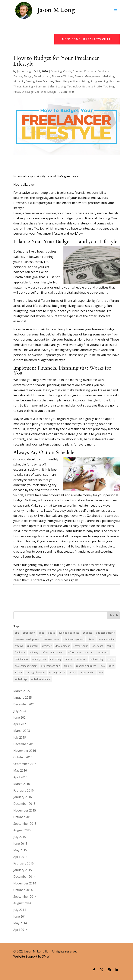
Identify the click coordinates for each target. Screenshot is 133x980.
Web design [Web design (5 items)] (21, 679)
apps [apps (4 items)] (41, 633)
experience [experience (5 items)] (97, 646)
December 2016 (24, 744)
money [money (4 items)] (68, 659)
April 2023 (20, 724)
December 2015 (24, 804)
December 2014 (24, 877)
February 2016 (24, 790)
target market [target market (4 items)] (87, 673)
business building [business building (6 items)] (105, 633)
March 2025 (22, 691)
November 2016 (25, 751)
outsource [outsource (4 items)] (81, 659)
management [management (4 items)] (39, 659)
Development (42, 76)
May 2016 (20, 770)
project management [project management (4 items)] (26, 666)
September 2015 (25, 824)
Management (93, 76)
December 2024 (24, 704)
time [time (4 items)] (100, 673)
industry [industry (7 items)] (34, 653)
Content (78, 71)
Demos (18, 76)
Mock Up (19, 81)
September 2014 (25, 897)
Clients (67, 71)
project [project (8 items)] (111, 659)
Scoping (61, 86)
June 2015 (20, 844)
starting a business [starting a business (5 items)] (36, 673)
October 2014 (23, 890)
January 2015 (23, 870)
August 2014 (22, 903)
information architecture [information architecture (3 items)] (81, 653)
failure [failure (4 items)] (110, 646)
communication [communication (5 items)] (106, 639)
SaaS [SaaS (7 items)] (102, 666)
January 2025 (23, 697)
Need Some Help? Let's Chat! (87, 39)
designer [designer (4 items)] (47, 646)
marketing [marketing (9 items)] (56, 659)
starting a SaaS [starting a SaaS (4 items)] (57, 673)
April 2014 (20, 930)
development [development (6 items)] (62, 646)
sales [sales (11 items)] (111, 666)
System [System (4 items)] (72, 673)
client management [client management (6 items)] (74, 639)
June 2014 (20, 916)
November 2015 (25, 810)
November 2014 (25, 883)
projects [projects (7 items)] (68, 666)
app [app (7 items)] (17, 633)
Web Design (48, 92)
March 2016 (22, 784)
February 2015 (24, 863)
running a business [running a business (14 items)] (86, 666)
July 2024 (20, 711)
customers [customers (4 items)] (33, 646)
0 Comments (67, 92)
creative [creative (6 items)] (19, 646)
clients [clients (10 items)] (91, 639)
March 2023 (22, 731)
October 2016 (23, 757)
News (58, 81)
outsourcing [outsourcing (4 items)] (97, 659)
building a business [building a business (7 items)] (69, 633)
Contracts (90, 71)
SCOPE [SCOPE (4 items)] (18, 673)
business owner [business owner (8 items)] (51, 639)
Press (77, 81)
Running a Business (35, 86)
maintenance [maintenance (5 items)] (22, 659)
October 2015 (23, 817)
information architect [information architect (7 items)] (53, 653)
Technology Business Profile (84, 86)
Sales (51, 86)
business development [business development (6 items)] (27, 639)
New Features (45, 81)
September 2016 (25, 764)
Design (28, 76)
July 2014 (20, 910)
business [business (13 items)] (87, 633)
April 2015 (20, 857)
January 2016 (23, 797)
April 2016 (20, 777)
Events (79, 76)
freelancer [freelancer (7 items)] (20, 653)
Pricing (85, 81)
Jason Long (24, 71)
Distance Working (63, 76)
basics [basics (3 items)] (51, 633)
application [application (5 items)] (29, 633)
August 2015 (22, 830)
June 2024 (20, 717)
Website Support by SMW (31, 956)
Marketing (108, 76)
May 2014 (20, 923)
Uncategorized (31, 92)
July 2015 (20, 837)
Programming (99, 81)
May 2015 (20, 850)
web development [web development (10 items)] (41, 679)
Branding (56, 71)
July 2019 (20, 737)
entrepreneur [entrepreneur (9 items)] (81, 646)
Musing (30, 81)
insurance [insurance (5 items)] (103, 653)
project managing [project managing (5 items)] (50, 666)
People (67, 81)
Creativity (103, 71)
